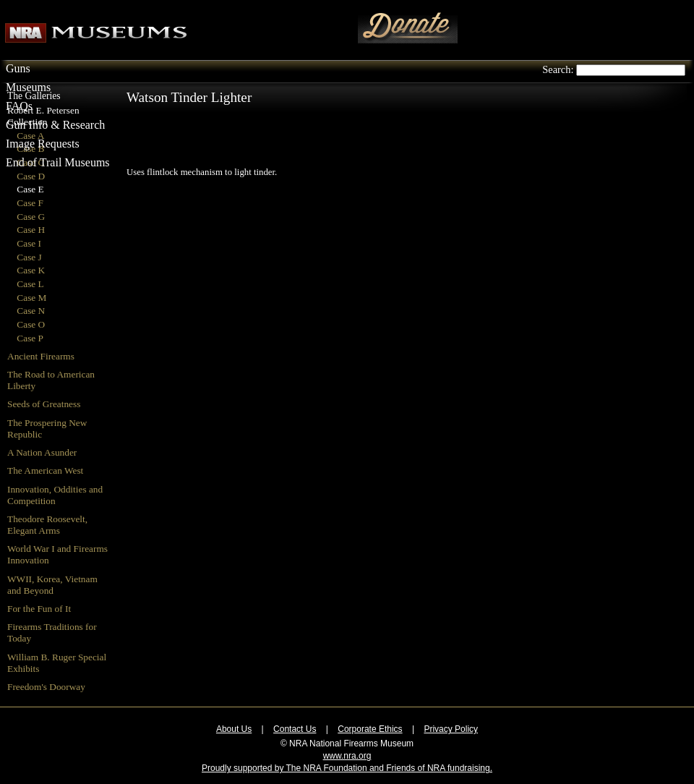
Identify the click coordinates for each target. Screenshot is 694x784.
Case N (31, 311)
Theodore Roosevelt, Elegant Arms (47, 525)
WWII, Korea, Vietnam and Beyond (52, 585)
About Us (234, 729)
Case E (30, 189)
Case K (31, 270)
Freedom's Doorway (46, 687)
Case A (30, 136)
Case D (31, 176)
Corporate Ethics (370, 729)
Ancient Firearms (41, 356)
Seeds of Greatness (44, 404)
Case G (31, 217)
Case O (31, 324)
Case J (29, 257)
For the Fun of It (39, 609)
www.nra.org (347, 756)
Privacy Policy (451, 729)
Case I (29, 243)
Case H (31, 230)
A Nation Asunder (42, 452)
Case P (30, 338)
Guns (18, 68)
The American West (45, 470)
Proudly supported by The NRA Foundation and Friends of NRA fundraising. (347, 768)
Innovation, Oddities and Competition (55, 495)
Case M (31, 298)
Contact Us (295, 729)
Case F (30, 203)
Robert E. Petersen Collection (43, 116)
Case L (30, 284)
